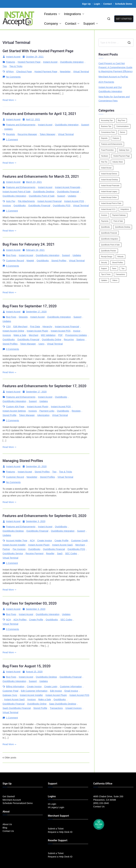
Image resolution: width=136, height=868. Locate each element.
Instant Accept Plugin (37, 331)
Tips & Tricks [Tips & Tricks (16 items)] (106, 274)
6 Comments (13, 266)
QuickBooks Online (52, 339)
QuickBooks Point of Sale (42, 196)
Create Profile (62, 541)
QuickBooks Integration (72, 62)
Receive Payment (35, 553)
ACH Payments (106, 82)
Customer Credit (79, 541)
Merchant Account (12, 800)
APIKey (10, 72)
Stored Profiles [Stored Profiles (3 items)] (118, 263)
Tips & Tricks (16, 66)
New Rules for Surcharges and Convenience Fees (114, 99)
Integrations (74, 14)
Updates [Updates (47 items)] (104, 280)
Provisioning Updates (76, 335)
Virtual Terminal (81, 72)
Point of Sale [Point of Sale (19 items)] (118, 221)
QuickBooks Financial (68, 192)
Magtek (30, 261)
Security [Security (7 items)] (104, 263)
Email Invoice (71, 691)
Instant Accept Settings (14, 411)
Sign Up (86, 4)
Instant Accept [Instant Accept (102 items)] (106, 168)
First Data (35, 327)
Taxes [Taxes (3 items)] (114, 268)
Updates (8, 129)
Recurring (69, 339)
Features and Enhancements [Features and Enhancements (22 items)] (112, 144)
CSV (8, 327)
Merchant (34, 335)
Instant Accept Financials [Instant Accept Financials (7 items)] (110, 186)
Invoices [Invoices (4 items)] (104, 215)
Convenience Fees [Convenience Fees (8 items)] (108, 132)
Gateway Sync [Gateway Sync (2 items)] (124, 150)
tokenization (43, 415)
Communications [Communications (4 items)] (122, 126)
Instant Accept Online (13, 331)
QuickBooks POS (62, 206)
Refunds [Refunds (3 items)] (120, 257)
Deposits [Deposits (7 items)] (104, 138)
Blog (5, 828)
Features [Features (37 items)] (116, 138)
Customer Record (15, 261)
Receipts (11, 134)
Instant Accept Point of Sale (17, 192)
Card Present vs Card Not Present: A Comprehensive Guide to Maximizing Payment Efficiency (116, 67)
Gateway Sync (10, 695)
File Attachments (26, 201)
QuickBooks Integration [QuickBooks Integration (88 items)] (110, 239)
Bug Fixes (11, 255)
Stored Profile (10, 415)
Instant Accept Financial (50, 201)
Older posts (10, 758)
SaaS (60, 553)
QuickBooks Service (13, 553)
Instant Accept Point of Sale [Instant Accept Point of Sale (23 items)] (111, 203)
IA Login (52, 804)
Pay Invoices (19, 549)
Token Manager (48, 134)
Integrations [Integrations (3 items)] (125, 209)
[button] (59, 14)
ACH (32, 541)
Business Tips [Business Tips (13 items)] (106, 126)
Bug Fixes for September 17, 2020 (30, 306)
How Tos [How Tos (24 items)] (104, 162)
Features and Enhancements (21, 125)
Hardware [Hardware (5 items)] (105, 156)
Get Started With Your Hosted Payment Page (38, 51)
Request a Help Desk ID (60, 832)
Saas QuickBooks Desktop (63, 704)
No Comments (13, 77)
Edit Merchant (20, 327)
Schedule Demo (124, 4)
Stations (80, 339)
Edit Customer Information (34, 691)
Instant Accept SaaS (62, 545)
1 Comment (12, 140)
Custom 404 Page (15, 407)
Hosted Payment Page (29, 62)
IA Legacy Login (56, 807)
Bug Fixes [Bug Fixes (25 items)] (122, 120)
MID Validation (48, 335)
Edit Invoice (56, 691)
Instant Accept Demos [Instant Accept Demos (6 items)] (109, 174)
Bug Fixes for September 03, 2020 (30, 603)
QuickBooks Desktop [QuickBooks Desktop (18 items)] (123, 227)
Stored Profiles (59, 261)
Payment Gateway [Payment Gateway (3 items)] (119, 215)
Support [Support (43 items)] (104, 268)
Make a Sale (20, 335)
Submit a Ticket (56, 829)
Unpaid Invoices (73, 708)
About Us (7, 824)
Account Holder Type (17, 541)
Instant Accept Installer (14, 545)
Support (90, 24)
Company (53, 24)
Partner (6, 549)
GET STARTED (124, 19)
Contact (108, 4)
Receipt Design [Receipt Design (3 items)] (107, 257)
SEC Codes (71, 553)
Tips (5, 66)
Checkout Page (24, 72)
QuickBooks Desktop (44, 192)
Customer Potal (10, 691)
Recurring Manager (27, 134)
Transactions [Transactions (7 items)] (120, 274)
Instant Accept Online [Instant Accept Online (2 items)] (109, 197)
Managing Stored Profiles (23, 461)
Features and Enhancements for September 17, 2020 (44, 386)
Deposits (23, 317)
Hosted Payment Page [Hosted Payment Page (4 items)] (122, 156)
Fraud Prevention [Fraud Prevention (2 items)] (107, 150)
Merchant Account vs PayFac (113, 77)
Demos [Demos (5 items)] (122, 132)
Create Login (51, 686)
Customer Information (71, 686)
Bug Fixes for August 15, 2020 (27, 666)
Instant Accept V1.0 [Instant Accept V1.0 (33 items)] (108, 209)
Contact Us (8, 831)
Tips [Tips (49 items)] (123, 268)
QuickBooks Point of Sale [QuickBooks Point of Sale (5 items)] (110, 245)
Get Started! (9, 796)
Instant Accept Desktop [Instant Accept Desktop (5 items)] (110, 180)
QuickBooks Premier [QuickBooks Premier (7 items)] (109, 251)
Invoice (77, 331)
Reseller (50, 553)
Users (41, 344)
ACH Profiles (20, 620)
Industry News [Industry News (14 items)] (118, 162)
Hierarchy (47, 327)
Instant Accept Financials (68, 187)
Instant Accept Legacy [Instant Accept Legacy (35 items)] (109, 192)
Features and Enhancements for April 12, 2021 (39, 114)
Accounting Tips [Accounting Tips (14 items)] (107, 120)
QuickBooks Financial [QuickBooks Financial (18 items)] (109, 233)
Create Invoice (44, 541)
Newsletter (65, 72)
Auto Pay (11, 201)
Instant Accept (13, 57)
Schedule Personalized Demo (18, 803)
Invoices (7, 206)
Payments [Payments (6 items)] (105, 221)
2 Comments (13, 421)
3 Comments (13, 349)
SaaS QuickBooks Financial (17, 708)
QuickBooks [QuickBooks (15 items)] (106, 227)
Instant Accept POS (74, 201)
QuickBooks (20, 206)
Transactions (56, 708)
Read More (9, 100)
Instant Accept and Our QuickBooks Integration (110, 89)
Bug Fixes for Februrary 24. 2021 (29, 244)
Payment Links (47, 411)
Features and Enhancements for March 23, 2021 (41, 176)
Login (97, 4)
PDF (60, 335)
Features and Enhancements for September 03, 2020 (44, 516)
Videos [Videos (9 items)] (115, 280)
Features (52, 14)
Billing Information (15, 686)
